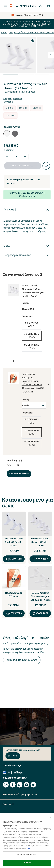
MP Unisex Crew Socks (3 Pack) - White (14, 542)
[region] (27, 841)
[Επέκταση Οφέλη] (27, 246)
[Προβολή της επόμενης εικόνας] (51, 55)
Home (4, 33)
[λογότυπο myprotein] (26, 6)
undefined (34, 309)
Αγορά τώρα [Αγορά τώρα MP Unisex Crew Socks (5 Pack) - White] (40, 559)
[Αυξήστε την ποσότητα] (25, 156)
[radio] (10, 108)
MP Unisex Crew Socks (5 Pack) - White (40, 542)
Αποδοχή (27, 863)
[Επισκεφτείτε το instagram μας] (6, 785)
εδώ (29, 848)
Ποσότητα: (9, 150)
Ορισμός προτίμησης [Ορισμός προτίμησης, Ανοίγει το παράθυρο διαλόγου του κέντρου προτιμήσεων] (27, 854)
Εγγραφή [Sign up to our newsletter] (13, 756)
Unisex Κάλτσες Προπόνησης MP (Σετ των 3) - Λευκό (40, 596)
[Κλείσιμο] (51, 817)
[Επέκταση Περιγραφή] (27, 210)
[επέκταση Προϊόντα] (11, 804)
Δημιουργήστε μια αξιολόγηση (22, 660)
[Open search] (11, 6)
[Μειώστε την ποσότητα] (7, 156)
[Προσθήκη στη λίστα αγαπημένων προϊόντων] (46, 166)
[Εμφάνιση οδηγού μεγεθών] (13, 99)
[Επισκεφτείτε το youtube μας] (26, 785)
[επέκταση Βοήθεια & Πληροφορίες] (20, 795)
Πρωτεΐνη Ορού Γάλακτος (14, 595)
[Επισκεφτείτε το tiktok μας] (20, 785)
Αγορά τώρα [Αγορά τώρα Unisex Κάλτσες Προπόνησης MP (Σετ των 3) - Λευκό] (40, 613)
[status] (16, 156)
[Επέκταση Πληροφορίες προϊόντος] (27, 255)
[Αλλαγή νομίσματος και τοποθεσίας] (27, 772)
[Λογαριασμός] (41, 6)
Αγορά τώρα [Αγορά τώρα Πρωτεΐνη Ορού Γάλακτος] (14, 613)
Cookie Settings (12, 765)
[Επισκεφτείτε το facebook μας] (13, 785)
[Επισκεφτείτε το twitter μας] (33, 785)
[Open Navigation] (5, 6)
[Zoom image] (33, 41)
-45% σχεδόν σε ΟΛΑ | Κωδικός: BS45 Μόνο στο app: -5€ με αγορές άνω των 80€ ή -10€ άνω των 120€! (27, 24)
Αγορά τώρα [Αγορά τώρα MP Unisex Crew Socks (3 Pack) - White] (14, 559)
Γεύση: (26, 303)
